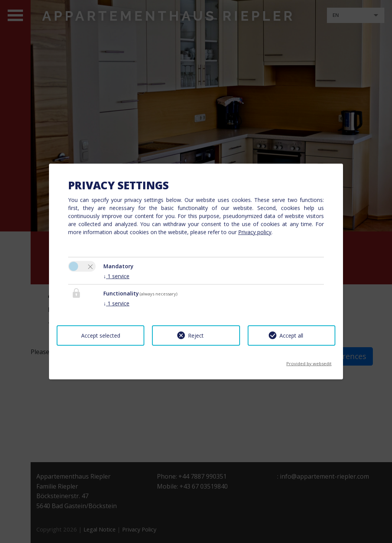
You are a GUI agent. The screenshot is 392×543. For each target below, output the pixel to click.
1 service (116, 276)
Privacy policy (255, 232)
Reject (196, 335)
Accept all (291, 335)
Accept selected (101, 335)
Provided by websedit (309, 361)
